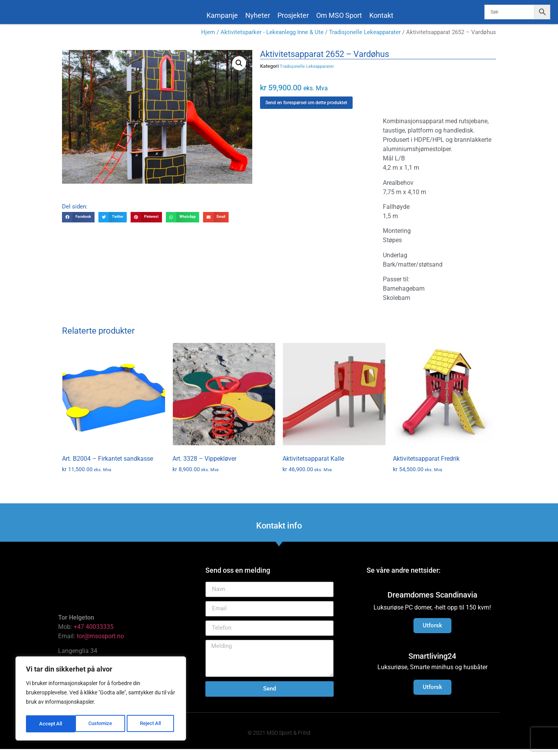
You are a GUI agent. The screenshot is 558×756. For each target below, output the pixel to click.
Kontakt (381, 15)
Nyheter (258, 15)
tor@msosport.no (101, 643)
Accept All (152, 724)
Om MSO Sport (339, 15)
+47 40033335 (94, 634)
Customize (51, 724)
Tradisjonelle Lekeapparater (365, 40)
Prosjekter (293, 15)
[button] (239, 70)
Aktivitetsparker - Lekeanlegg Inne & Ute (272, 40)
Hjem (208, 40)
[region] (101, 700)
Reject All (102, 724)
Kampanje (222, 15)
